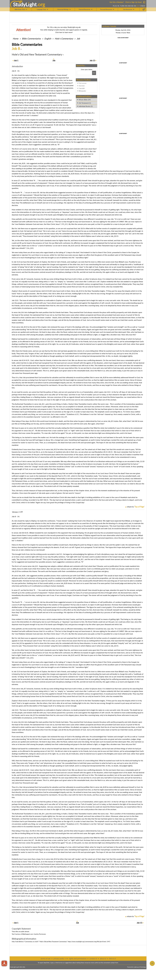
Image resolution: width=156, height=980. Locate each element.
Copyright (82, 88)
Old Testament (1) (85, 103)
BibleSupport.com (28, 934)
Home (16, 39)
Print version (82, 83)
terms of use (45, 959)
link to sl (112, 959)
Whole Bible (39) (85, 100)
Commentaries (31, 39)
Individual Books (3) (85, 106)
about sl (103, 959)
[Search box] (84, 73)
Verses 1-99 (17, 512)
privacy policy (59, 959)
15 (92, 61)
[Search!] (94, 73)
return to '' (136, 507)
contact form (114, 963)
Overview (82, 86)
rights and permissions (78, 959)
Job (78, 39)
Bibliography (82, 91)
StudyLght (25, 4)
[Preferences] (144, 9)
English (48, 39)
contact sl (93, 959)
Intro (17, 66)
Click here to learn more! (64, 32)
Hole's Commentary (64, 39)
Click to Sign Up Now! (133, 2)
